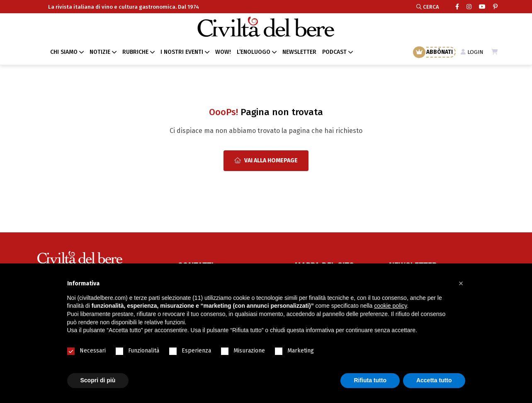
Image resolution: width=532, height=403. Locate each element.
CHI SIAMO (64, 52)
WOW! (223, 52)
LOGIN (471, 52)
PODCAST (334, 52)
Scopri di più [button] (98, 380)
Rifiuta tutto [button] (370, 380)
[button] (461, 283)
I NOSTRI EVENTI (182, 52)
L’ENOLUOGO (254, 52)
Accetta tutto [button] (434, 380)
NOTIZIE (100, 52)
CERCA (428, 7)
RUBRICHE (135, 52)
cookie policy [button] (390, 306)
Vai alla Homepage (266, 160)
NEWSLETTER (299, 52)
